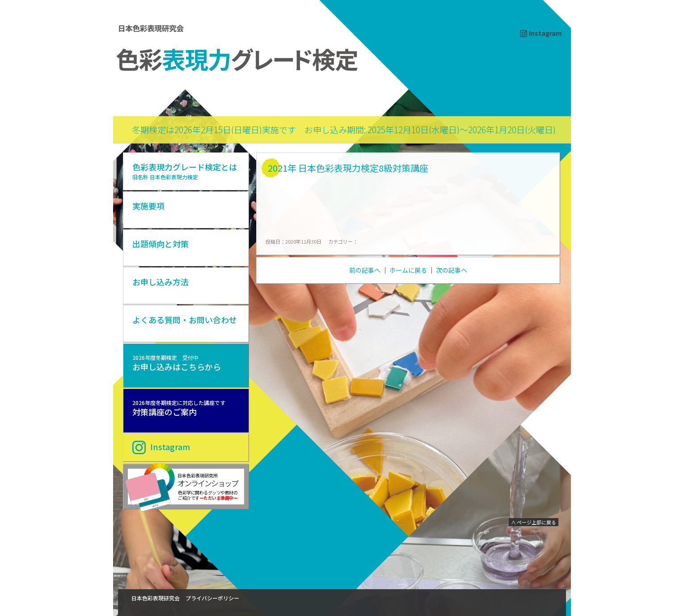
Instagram (545, 33)
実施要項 (148, 206)
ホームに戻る (408, 270)
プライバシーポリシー (212, 598)
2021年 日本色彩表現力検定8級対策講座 (348, 168)
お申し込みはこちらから (177, 363)
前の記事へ (365, 270)
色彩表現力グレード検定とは (185, 171)
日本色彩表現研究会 (156, 598)
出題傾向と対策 (160, 244)
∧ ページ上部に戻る (534, 522)
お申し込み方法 (160, 282)
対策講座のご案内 (179, 408)
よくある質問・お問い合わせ (185, 320)
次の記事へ (452, 270)
